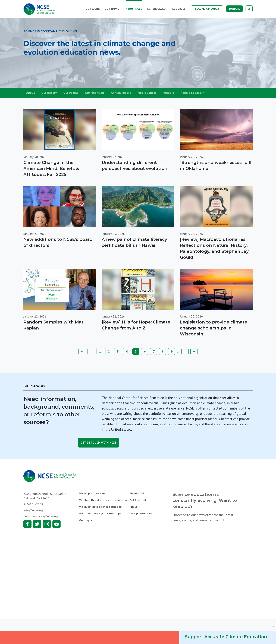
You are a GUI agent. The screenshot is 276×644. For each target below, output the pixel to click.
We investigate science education (100, 507)
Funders (168, 93)
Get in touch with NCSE (98, 443)
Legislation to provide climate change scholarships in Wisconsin (214, 328)
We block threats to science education (103, 500)
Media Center (147, 93)
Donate (234, 9)
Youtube (57, 524)
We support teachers (92, 493)
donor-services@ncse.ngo (41, 516)
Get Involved (156, 9)
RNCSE (134, 507)
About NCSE (134, 9)
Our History (49, 93)
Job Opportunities (141, 513)
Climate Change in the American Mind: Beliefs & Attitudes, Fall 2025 (51, 168)
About (31, 93)
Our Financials (95, 93)
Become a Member (207, 9)
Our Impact (113, 9)
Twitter (37, 524)
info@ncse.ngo (34, 510)
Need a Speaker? (192, 93)
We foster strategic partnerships (100, 513)
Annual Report (121, 93)
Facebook (27, 524)
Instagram (47, 524)
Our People (71, 93)
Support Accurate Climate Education (226, 637)
